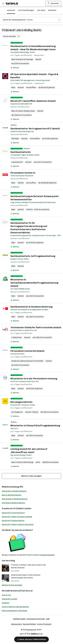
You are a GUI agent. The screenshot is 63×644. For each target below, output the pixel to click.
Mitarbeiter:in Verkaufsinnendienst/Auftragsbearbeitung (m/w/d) (34, 283)
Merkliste (52, 10)
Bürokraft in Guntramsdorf (13, 513)
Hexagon (6, 603)
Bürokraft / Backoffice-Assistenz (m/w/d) (33, 101)
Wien (13, 87)
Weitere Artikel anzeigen (12, 585)
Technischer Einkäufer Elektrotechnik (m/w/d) (36, 327)
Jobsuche (11, 10)
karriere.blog (8, 561)
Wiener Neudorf (27, 361)
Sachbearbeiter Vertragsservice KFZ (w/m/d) (35, 129)
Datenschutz (16, 624)
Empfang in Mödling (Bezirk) (13, 503)
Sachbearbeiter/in (21, 152)
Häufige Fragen (19, 619)
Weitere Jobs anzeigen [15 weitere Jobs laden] (31, 476)
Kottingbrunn (17, 412)
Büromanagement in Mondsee (14, 611)
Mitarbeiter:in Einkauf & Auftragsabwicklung (35, 426)
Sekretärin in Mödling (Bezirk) (14, 491)
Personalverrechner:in (23, 173)
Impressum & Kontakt (36, 619)
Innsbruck (16, 361)
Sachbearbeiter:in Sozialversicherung (31, 307)
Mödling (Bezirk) (33, 30)
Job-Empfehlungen (26, 10)
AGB (48, 619)
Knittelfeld (39, 361)
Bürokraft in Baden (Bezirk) (13, 521)
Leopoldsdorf (17, 162)
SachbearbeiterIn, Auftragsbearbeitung (33, 256)
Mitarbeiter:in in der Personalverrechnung (34, 379)
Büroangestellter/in (21, 402)
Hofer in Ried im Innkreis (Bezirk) (15, 607)
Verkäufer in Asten (10, 599)
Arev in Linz (6, 595)
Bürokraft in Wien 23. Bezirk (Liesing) (17, 517)
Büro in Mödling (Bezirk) (12, 495)
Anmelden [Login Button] (53, 3)
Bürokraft (11, 30)
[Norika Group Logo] (31, 634)
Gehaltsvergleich (47, 555)
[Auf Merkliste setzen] (15, 68)
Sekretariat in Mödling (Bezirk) (15, 499)
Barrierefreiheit (29, 624)
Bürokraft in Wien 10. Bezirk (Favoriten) (18, 524)
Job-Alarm (41, 10)
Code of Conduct (44, 624)
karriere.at (27, 591)
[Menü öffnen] (3, 3)
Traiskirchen (17, 337)
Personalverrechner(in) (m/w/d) (27, 351)
